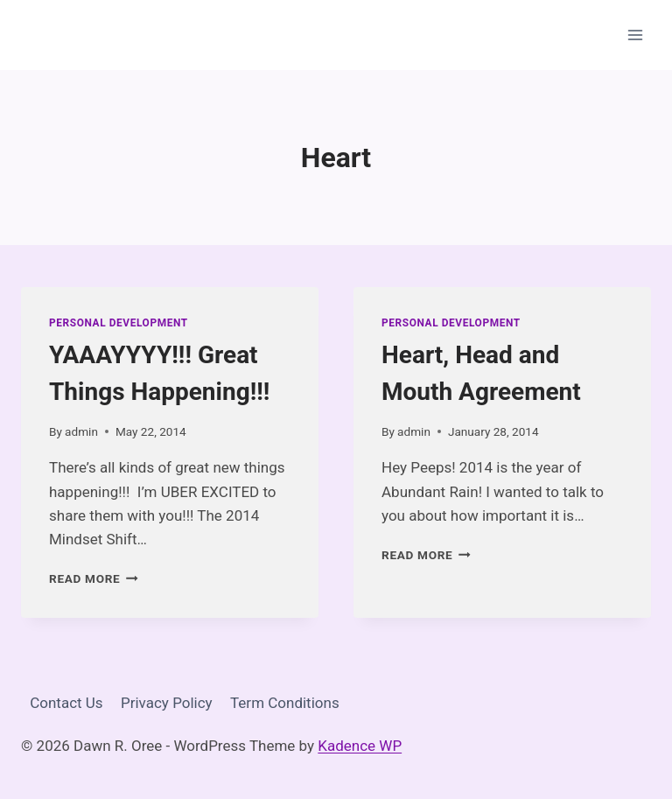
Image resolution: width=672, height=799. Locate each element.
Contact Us (66, 703)
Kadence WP (360, 746)
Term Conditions (285, 703)
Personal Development (119, 323)
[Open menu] (635, 35)
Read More (94, 578)
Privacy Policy (167, 703)
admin (81, 431)
